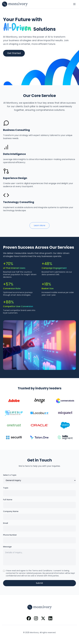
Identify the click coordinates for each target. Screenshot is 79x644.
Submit (39, 583)
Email (6, 523)
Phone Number (10, 535)
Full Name (8, 500)
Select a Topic (10, 475)
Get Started (14, 53)
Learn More (39, 225)
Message (7, 547)
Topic (6, 488)
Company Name (11, 511)
